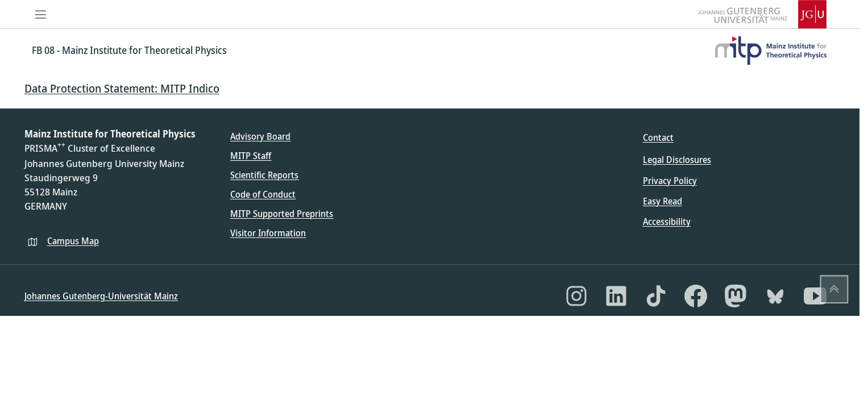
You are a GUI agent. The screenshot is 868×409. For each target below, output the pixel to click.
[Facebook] (696, 296)
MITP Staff (251, 156)
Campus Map (73, 241)
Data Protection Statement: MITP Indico (122, 88)
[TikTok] (656, 296)
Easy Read (663, 201)
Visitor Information (268, 233)
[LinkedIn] (616, 296)
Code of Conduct (263, 194)
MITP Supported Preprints (282, 214)
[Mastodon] (736, 296)
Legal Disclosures (677, 160)
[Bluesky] (775, 296)
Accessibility (667, 222)
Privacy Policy (670, 181)
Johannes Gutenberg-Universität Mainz (101, 296)
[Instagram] (576, 296)
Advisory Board (260, 136)
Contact (658, 137)
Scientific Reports (264, 175)
